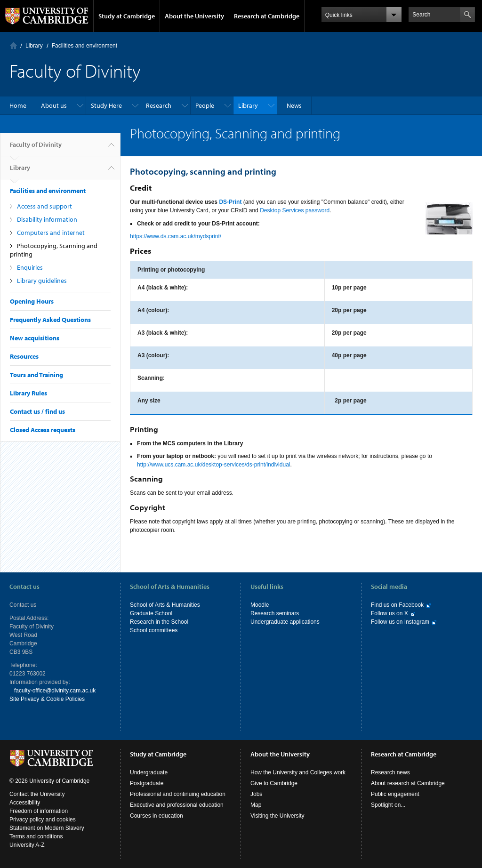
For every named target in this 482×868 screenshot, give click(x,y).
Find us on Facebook (397, 605)
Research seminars (275, 613)
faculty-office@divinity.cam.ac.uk (55, 691)
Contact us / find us (37, 411)
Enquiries (30, 267)
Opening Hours (32, 301)
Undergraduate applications (285, 622)
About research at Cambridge (408, 783)
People (205, 105)
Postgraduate (147, 783)
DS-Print (230, 202)
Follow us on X (390, 613)
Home (13, 45)
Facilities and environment (84, 46)
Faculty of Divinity (36, 148)
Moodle (260, 605)
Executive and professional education (177, 805)
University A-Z (27, 845)
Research (159, 105)
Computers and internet (51, 233)
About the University (194, 16)
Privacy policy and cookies (43, 820)
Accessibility (25, 803)
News (294, 105)
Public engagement (395, 794)
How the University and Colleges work (298, 772)
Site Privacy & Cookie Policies (47, 699)
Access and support (44, 206)
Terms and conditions (36, 836)
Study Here (106, 105)
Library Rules (28, 393)
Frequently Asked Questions (50, 320)
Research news (390, 772)
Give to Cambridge (274, 783)
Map (256, 805)
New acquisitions (35, 338)
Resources (24, 356)
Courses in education (157, 816)
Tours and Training (36, 375)
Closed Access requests (43, 430)
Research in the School (159, 622)
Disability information (47, 219)
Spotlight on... (388, 805)
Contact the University (37, 794)
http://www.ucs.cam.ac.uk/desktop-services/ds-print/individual (213, 465)
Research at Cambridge (267, 16)
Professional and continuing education (178, 794)
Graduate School (151, 613)
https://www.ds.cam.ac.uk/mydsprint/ (176, 236)
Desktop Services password (295, 210)
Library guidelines (42, 281)
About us (54, 105)
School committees (154, 630)
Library (34, 46)
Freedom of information (39, 811)
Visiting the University (277, 816)
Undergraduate (149, 772)
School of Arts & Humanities (165, 605)
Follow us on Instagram (400, 622)
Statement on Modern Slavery (47, 828)
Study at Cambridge (127, 16)
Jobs (256, 794)
